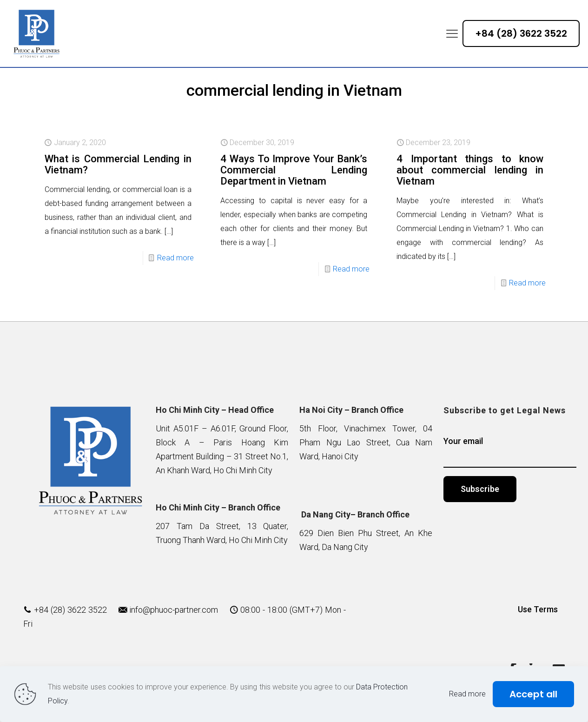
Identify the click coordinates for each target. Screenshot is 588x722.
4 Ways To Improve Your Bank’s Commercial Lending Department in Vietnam (294, 170)
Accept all (533, 694)
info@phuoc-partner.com (174, 610)
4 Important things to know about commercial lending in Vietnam (470, 170)
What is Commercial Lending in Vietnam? (118, 164)
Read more (175, 258)
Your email (510, 452)
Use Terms (538, 609)
